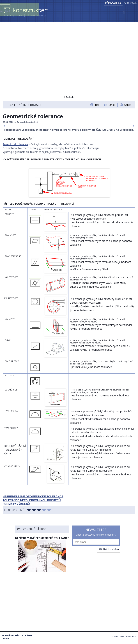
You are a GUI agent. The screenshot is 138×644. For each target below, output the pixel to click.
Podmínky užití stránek (17, 635)
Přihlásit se (113, 3)
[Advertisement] (69, 50)
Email (112, 105)
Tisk (97, 105)
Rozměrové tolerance (15, 144)
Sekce (69, 97)
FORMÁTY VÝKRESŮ (16, 504)
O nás (5, 639)
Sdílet (127, 105)
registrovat (130, 3)
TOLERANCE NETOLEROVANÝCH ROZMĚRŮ (32, 500)
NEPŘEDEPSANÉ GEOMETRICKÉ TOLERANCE (33, 496)
